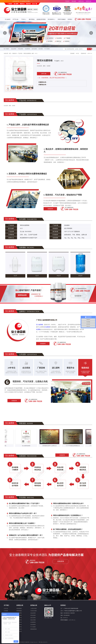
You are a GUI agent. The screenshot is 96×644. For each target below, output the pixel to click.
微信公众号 (48, 605)
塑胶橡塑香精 (33, 629)
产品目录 (67, 1)
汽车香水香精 (33, 611)
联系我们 (70, 19)
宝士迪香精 (40, 325)
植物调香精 (19, 611)
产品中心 (24, 19)
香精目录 (15, 53)
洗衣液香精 (33, 625)
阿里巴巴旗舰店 (62, 19)
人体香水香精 (33, 608)
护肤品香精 (20, 49)
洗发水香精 (33, 620)
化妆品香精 (14, 49)
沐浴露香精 (27, 49)
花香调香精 (19, 608)
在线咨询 (50, 209)
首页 (10, 53)
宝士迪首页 (8, 19)
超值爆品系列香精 (41, 19)
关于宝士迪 (16, 19)
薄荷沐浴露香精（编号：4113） (31, 53)
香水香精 (41, 49)
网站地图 (74, 1)
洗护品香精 (34, 49)
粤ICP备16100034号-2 (43, 642)
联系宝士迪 (89, 1)
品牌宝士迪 (81, 1)
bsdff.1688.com (72, 620)
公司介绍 (6, 608)
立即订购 (44, 74)
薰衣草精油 (32, 19)
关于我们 (6, 605)
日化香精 (47, 327)
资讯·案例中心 (52, 19)
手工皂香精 (47, 49)
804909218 (65, 618)
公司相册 (6, 611)
